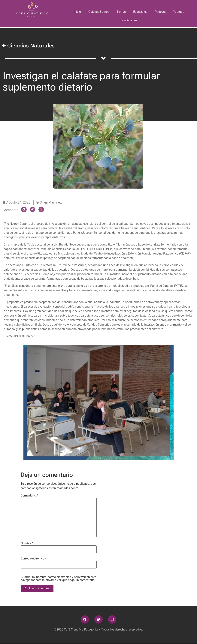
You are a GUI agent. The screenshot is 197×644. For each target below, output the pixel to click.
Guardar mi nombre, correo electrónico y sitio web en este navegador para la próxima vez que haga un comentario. (58, 579)
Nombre (27, 543)
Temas (121, 12)
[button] (24, 209)
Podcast (160, 12)
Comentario (29, 496)
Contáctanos (129, 20)
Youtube (179, 12)
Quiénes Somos (99, 12)
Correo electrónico (34, 559)
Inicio (77, 12)
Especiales (140, 12)
